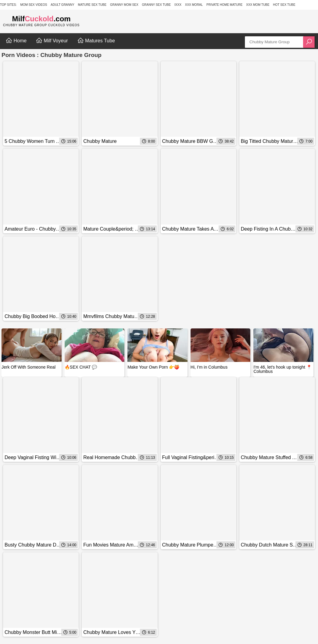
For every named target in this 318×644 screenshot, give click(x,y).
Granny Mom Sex (124, 5)
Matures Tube (96, 41)
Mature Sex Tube (92, 5)
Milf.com (41, 19)
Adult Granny (62, 5)
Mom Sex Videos (34, 5)
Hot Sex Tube (284, 5)
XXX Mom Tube (258, 5)
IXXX (178, 5)
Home (16, 41)
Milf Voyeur (52, 41)
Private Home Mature (224, 5)
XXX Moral (194, 5)
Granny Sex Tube (156, 5)
